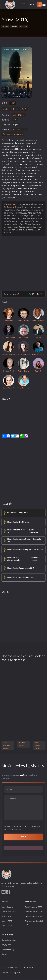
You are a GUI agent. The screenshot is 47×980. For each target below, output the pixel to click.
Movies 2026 (7, 916)
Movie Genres (7, 907)
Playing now (6, 945)
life (18, 149)
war (9, 197)
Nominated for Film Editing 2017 (25, 550)
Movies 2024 (7, 926)
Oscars (4, 954)
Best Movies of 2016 (39, 745)
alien (39, 149)
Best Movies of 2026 (34, 907)
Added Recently (8, 949)
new (40, 194)
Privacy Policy (16, 972)
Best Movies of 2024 (34, 916)
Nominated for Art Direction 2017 (21, 577)
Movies (14, 26)
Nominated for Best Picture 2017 (20, 522)
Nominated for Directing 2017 (25, 531)
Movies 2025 (7, 921)
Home (5, 26)
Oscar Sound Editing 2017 (17, 513)
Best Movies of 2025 (34, 912)
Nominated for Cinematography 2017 (25, 559)
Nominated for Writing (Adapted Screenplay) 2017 (25, 540)
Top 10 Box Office (9, 912)
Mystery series (22, 744)
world (19, 143)
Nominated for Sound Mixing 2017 (21, 568)
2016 (13, 103)
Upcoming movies (9, 940)
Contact (5, 972)
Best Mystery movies (7, 745)
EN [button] (32, 4)
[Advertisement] (23, 263)
